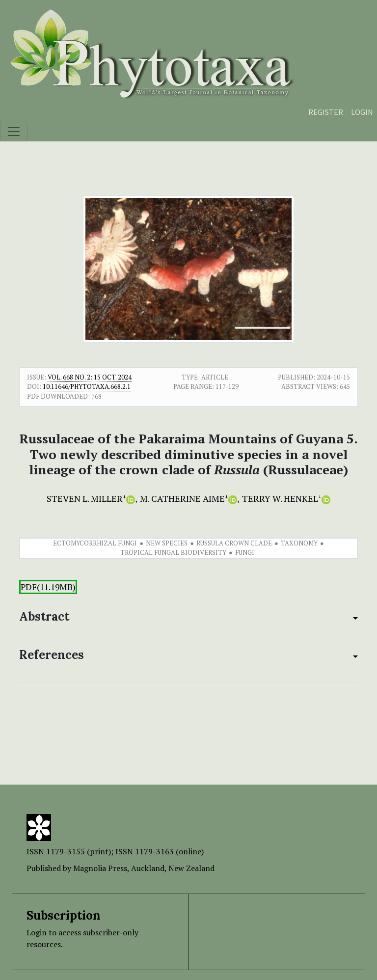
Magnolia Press (100, 868)
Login (362, 112)
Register (326, 112)
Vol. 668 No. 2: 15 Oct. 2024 (90, 377)
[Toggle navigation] (14, 132)
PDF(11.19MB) (48, 587)
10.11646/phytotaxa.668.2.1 (87, 386)
